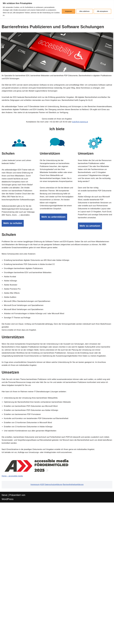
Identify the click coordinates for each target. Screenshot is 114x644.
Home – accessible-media (15, 613)
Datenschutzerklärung (52, 623)
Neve (5, 635)
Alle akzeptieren (102, 11)
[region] (57, 9)
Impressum (29, 623)
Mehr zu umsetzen (93, 302)
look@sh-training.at (86, 154)
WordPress (9, 640)
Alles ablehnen (84, 11)
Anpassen (68, 11)
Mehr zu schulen (15, 290)
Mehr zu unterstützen (57, 290)
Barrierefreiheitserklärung (77, 623)
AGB (38, 623)
